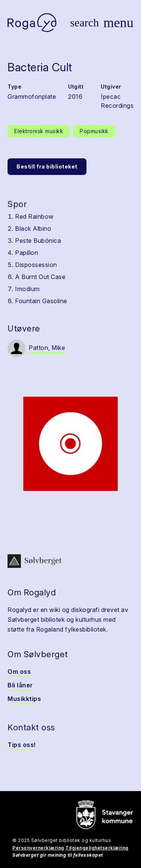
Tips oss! (22, 745)
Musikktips (24, 699)
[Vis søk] (84, 23)
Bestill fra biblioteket (47, 166)
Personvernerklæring (38, 848)
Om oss (19, 672)
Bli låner (20, 685)
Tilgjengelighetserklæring (97, 848)
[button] (70, 444)
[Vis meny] (118, 23)
